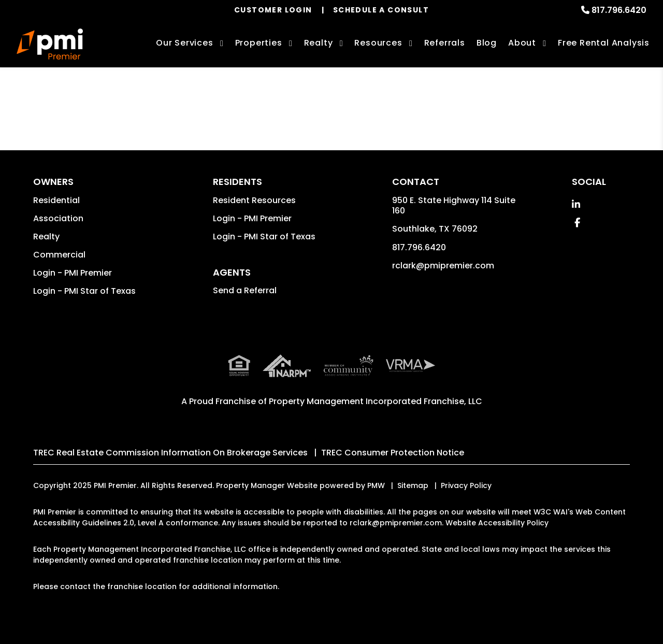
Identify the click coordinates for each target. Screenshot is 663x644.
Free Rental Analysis (604, 43)
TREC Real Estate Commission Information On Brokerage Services (170, 453)
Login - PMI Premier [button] (73, 273)
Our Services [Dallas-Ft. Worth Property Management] (185, 43)
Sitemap (413, 485)
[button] (576, 204)
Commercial (59, 255)
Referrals (445, 43)
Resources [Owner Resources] (378, 43)
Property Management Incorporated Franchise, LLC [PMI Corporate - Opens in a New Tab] (376, 401)
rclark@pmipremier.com (443, 266)
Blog (487, 43)
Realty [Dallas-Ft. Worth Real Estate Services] (319, 43)
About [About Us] (522, 43)
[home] (50, 44)
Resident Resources (254, 200)
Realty (46, 237)
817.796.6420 (619, 10)
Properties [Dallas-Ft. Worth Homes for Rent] (259, 43)
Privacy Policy (466, 485)
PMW (376, 485)
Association (58, 218)
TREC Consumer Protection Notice (393, 453)
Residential (56, 200)
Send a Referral (245, 290)
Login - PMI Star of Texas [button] (84, 291)
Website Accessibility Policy (497, 523)
